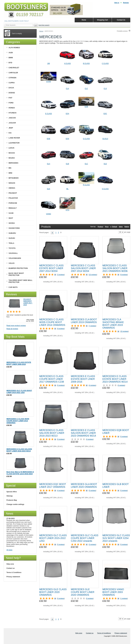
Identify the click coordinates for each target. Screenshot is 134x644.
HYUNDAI (12, 113)
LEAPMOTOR (14, 143)
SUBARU (12, 233)
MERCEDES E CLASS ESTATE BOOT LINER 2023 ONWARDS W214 (115, 379)
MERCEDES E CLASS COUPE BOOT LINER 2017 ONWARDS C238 (52, 379)
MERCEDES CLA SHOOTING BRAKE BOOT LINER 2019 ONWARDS (113, 324)
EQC (105, 114)
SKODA (12, 223)
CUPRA (12, 83)
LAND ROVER (14, 138)
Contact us (11, 568)
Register (126, 3)
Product (100, 227)
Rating (127, 227)
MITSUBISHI (14, 178)
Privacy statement (13, 577)
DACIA (11, 88)
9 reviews (124, 275)
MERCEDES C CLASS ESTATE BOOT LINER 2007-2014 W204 (51, 268)
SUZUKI (12, 238)
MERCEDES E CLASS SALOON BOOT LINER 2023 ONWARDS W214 (83, 433)
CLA (67, 89)
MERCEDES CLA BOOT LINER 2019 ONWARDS (84, 321)
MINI (10, 173)
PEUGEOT (13, 193)
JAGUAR (12, 123)
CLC (86, 89)
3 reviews (61, 275)
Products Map (12, 500)
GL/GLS (105, 139)
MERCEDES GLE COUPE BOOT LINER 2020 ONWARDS (83, 592)
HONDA (12, 108)
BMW (11, 58)
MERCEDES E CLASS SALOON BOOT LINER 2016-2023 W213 (52, 433)
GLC (86, 164)
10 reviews (93, 275)
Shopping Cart (103, 20)
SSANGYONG (14, 228)
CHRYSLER (13, 73)
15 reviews (124, 331)
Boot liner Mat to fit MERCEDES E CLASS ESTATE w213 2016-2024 (20, 473)
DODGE (12, 93)
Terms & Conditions (14, 572)
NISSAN (12, 183)
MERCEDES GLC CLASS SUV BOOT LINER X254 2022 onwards (116, 538)
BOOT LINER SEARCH (44, 25)
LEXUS (11, 148)
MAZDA (12, 158)
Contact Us (121, 20)
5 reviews (61, 385)
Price (107, 227)
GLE (105, 164)
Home (41, 31)
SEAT (11, 218)
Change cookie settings (15, 504)
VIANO (48, 214)
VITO (67, 210)
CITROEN (12, 78)
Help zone (10, 564)
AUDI (11, 53)
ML (67, 189)
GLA (49, 164)
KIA (10, 133)
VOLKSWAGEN (15, 258)
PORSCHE (13, 203)
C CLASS (105, 63)
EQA (67, 114)
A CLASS (67, 63)
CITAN (48, 82)
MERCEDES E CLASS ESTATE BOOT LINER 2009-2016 (83, 379)
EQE (48, 139)
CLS (105, 89)
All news (9, 550)
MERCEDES (13, 163)
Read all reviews (12, 329)
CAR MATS (13, 287)
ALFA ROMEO (14, 48)
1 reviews (124, 598)
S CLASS (105, 189)
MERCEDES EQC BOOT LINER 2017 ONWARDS (53, 486)
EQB (86, 107)
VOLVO (12, 263)
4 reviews (92, 385)
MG (10, 168)
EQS (67, 139)
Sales (121, 227)
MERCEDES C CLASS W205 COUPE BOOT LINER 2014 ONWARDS (52, 322)
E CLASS (49, 114)
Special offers (12, 492)
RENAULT (13, 208)
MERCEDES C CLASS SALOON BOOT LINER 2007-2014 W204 (83, 268)
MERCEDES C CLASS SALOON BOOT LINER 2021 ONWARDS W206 (115, 268)
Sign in (117, 3)
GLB (67, 164)
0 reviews (121, 385)
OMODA (12, 188)
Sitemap (10, 496)
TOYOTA (12, 248)
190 (49, 63)
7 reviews (92, 326)
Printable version (122, 31)
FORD (11, 103)
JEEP (11, 128)
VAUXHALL (13, 253)
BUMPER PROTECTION (18, 268)
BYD (10, 63)
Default (115, 227)
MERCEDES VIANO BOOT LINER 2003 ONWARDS (113, 592)
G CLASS (86, 139)
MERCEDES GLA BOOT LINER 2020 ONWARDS (84, 486)
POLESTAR (13, 198)
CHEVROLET (14, 68)
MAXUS (12, 153)
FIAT (10, 98)
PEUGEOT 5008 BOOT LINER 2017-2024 (28, 302)
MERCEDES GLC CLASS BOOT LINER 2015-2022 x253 (53, 538)
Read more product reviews (16, 326)
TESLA (11, 243)
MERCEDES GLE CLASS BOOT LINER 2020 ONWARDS (53, 592)
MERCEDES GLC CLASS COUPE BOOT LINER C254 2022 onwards (85, 538)
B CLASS (86, 63)
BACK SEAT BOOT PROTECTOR (16, 274)
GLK (49, 189)
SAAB (11, 213)
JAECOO (12, 118)
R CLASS (86, 185)
